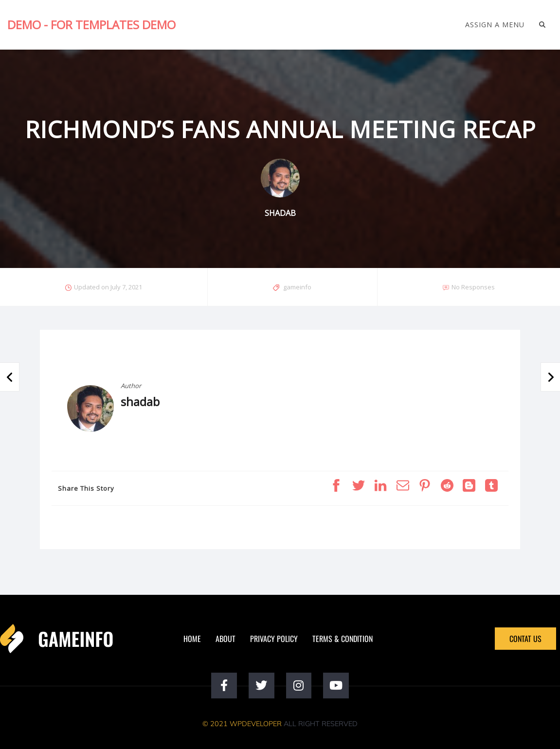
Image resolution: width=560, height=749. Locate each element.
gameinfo (297, 287)
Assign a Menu (495, 25)
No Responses (473, 287)
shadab (140, 401)
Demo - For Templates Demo (91, 25)
